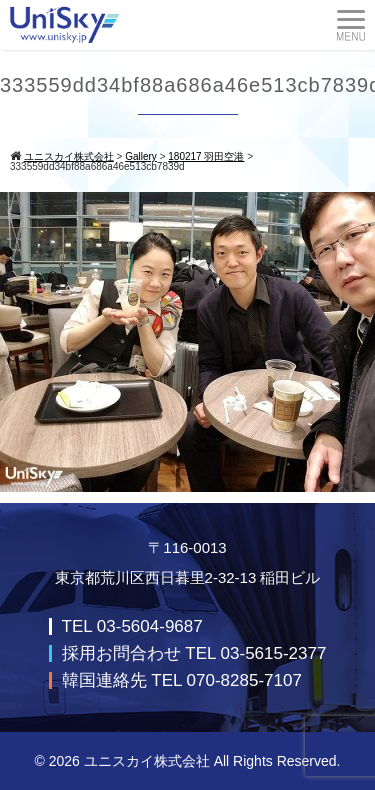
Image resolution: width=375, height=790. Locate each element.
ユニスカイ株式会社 (147, 761)
